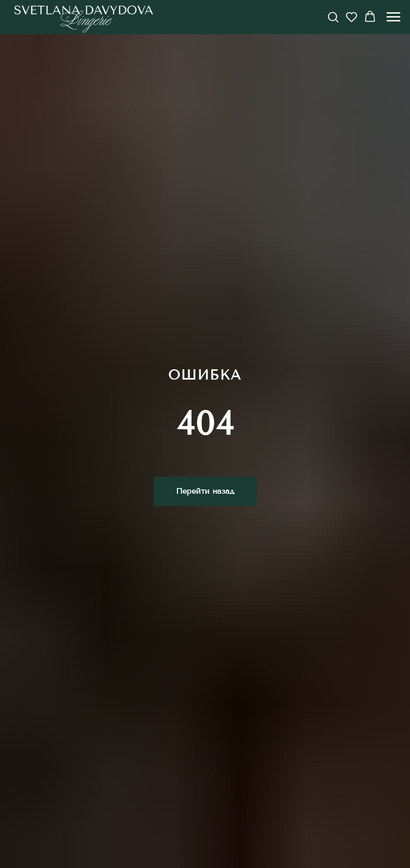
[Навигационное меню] (393, 17)
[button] (333, 17)
